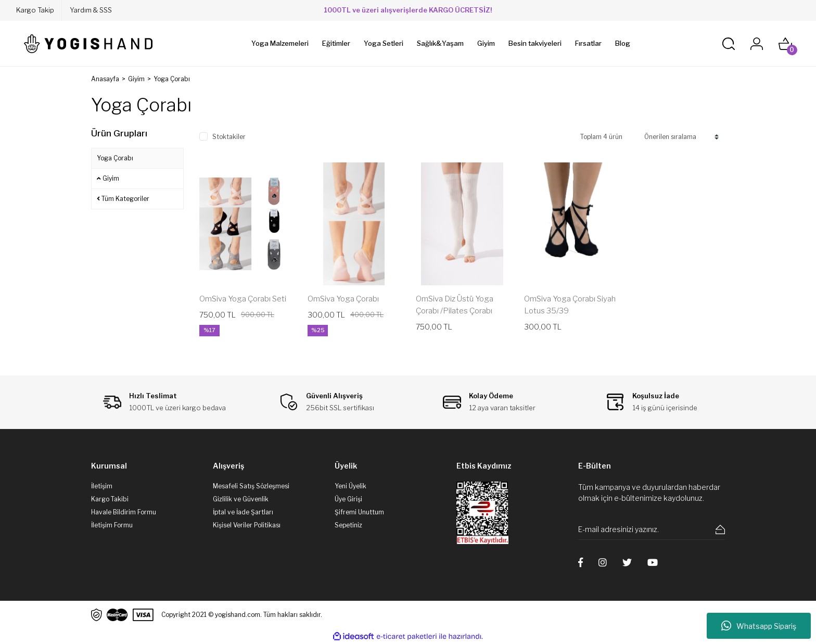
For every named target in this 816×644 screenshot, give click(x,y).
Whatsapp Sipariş (759, 626)
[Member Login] (757, 44)
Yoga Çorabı (172, 79)
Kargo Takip (35, 10)
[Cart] (785, 44)
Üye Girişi (348, 499)
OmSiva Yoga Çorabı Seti (243, 299)
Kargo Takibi (110, 499)
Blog (623, 43)
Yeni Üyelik (350, 486)
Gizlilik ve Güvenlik (241, 499)
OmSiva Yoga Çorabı (343, 299)
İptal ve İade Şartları (243, 512)
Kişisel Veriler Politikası (247, 525)
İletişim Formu (112, 525)
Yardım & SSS (91, 10)
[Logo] (88, 44)
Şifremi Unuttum (359, 512)
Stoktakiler (229, 137)
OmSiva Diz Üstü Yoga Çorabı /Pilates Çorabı (455, 305)
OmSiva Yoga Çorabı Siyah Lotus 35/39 (570, 305)
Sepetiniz (348, 525)
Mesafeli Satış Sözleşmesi (251, 486)
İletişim (102, 486)
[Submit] (720, 529)
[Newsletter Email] (652, 529)
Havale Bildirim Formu (124, 512)
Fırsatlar (588, 43)
